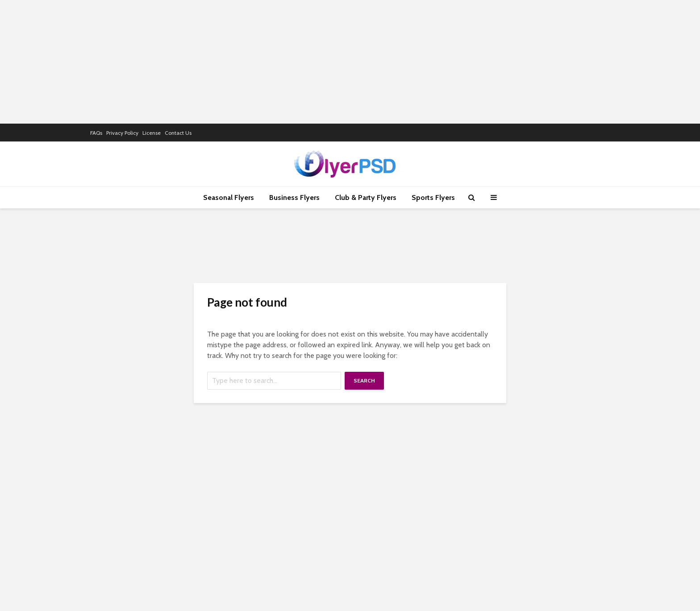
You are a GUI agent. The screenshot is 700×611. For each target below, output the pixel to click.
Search (364, 380)
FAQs (96, 133)
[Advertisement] (350, 60)
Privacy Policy (122, 133)
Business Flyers (294, 197)
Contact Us (178, 133)
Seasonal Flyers (229, 197)
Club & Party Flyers (366, 197)
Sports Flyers (433, 197)
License (152, 133)
